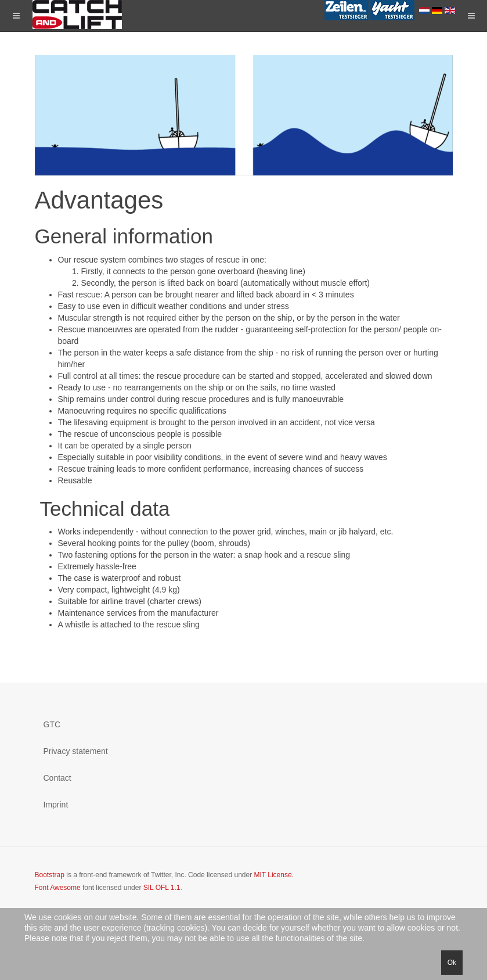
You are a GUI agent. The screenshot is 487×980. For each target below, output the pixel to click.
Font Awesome (58, 888)
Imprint (56, 805)
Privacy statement (76, 751)
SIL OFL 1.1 (162, 888)
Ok (452, 963)
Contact (57, 778)
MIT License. (273, 875)
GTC (52, 724)
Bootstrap (50, 875)
